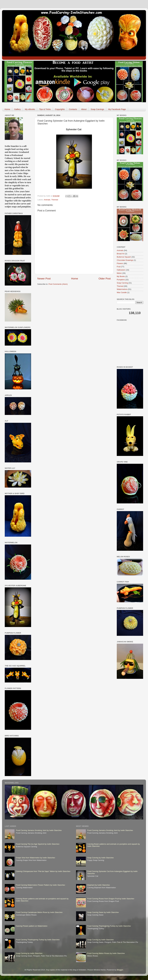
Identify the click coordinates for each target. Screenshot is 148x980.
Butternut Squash (124, 257)
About (84, 109)
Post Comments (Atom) (58, 284)
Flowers (120, 263)
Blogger (120, 970)
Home (7, 109)
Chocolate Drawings (125, 260)
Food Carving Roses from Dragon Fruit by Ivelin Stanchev (111, 899)
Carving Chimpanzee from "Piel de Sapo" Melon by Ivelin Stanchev (43, 871)
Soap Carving (122, 283)
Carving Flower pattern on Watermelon (32, 926)
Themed (55, 200)
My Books (121, 276)
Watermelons (122, 289)
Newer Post (44, 279)
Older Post (105, 279)
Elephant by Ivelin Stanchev (99, 885)
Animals (47, 200)
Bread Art (121, 254)
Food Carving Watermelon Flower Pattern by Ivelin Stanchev (40, 885)
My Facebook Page (117, 109)
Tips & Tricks (45, 109)
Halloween (121, 270)
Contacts (73, 109)
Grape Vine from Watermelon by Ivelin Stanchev (35, 858)
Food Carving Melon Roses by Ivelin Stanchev (106, 953)
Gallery (18, 109)
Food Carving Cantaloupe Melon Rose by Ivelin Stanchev (39, 912)
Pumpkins (121, 280)
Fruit (119, 267)
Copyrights (60, 109)
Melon (119, 273)
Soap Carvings (97, 109)
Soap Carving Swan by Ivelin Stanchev (103, 912)
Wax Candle (122, 292)
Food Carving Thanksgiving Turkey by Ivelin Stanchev (38, 940)
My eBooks (30, 109)
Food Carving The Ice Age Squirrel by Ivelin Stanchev (38, 844)
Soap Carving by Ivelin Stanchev (29, 953)
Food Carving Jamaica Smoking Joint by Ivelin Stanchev (39, 830)
